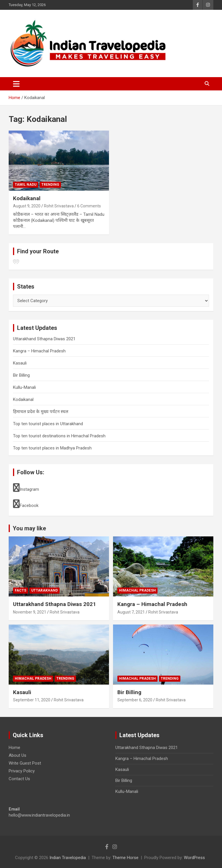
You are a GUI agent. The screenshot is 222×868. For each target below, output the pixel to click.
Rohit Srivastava (59, 206)
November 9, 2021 (30, 612)
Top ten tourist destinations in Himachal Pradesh (59, 436)
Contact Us (19, 779)
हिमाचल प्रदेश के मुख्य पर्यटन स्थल (41, 412)
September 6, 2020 (135, 700)
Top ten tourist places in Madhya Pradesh (52, 448)
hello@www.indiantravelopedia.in (39, 815)
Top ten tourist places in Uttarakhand (48, 424)
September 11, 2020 (32, 700)
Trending (50, 185)
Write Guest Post (25, 763)
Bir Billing (21, 375)
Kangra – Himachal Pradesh (39, 351)
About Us (17, 755)
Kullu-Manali (24, 387)
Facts (21, 590)
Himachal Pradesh (137, 590)
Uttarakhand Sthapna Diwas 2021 (44, 339)
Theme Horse (125, 858)
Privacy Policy (22, 771)
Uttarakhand (45, 590)
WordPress (194, 858)
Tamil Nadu (26, 185)
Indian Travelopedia (68, 858)
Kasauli (20, 363)
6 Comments (89, 206)
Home (14, 748)
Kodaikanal (27, 198)
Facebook (26, 504)
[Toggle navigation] (16, 84)
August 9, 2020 (27, 206)
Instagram (26, 488)
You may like (29, 528)
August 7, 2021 (131, 612)
